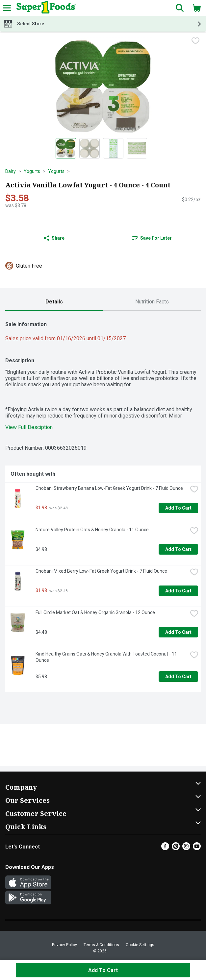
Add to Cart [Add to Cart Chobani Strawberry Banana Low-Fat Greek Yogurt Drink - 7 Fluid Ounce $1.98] (178, 508)
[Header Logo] (45, 8)
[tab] (54, 302)
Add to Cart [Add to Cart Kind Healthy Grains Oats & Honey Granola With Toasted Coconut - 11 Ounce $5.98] (178, 677)
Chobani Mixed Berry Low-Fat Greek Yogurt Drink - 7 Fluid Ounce (101, 571)
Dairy (11, 171)
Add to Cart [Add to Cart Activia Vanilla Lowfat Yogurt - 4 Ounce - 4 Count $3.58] (103, 970)
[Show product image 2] (90, 148)
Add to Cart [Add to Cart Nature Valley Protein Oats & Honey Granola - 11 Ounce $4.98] (178, 549)
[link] (152, 238)
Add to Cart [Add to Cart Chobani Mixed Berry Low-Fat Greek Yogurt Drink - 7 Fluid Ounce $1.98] (178, 591)
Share (54, 238)
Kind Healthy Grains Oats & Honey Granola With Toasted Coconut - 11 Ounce (107, 657)
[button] (179, 8)
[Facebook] (165, 848)
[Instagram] (186, 848)
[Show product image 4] (137, 148)
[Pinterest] (176, 848)
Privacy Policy (64, 945)
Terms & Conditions (101, 945)
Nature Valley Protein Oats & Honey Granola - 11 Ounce (92, 530)
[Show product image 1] (66, 148)
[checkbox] (195, 41)
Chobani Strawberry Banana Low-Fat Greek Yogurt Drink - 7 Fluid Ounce (109, 488)
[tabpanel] (103, 504)
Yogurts (32, 171)
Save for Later (152, 238)
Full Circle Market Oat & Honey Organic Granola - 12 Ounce (95, 612)
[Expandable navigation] (7, 8)
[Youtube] (197, 848)
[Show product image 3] (113, 148)
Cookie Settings (140, 945)
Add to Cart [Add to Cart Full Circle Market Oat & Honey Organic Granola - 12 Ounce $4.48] (178, 632)
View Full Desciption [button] (29, 427)
